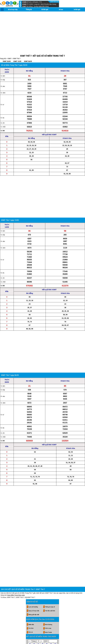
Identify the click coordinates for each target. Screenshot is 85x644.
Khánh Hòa (65, 61)
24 (55, 624)
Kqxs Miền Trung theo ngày (16, 562)
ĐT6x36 (35, 2)
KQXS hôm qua (55, 2)
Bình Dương (49, 591)
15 (47, 621)
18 (30, 624)
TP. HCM (30, 4)
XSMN (24, 4)
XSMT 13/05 (17, 51)
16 (51, 621)
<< (29, 608)
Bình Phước (45, 4)
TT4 (40, 2)
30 (43, 614)
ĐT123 (29, 2)
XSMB (24, 2)
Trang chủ (3, 49)
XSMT (24, 6)
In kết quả (77, 10)
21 (43, 624)
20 (38, 624)
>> (41, 608)
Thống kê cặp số (50, 574)
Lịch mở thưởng (33, 574)
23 (51, 624)
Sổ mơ (61, 10)
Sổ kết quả (45, 10)
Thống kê (29, 10)
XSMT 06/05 (28, 51)
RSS (83, 639)
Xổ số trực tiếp (13, 10)
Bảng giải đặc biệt (34, 581)
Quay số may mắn (34, 578)
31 (55, 627)
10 (55, 617)
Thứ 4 (7, 60)
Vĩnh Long (48, 595)
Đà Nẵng (29, 6)
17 (55, 621)
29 (38, 614)
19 (34, 624)
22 (47, 624)
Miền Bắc (31, 591)
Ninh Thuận (48, 599)
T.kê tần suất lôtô (50, 578)
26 (34, 627)
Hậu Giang (53, 4)
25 (30, 627)
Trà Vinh (31, 595)
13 (38, 621)
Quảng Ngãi (38, 6)
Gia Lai (31, 599)
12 (34, 621)
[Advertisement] (42, 29)
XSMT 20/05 (7, 51)
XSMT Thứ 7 (17, 49)
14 (43, 621)
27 (30, 614)
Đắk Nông (45, 6)
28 (34, 614)
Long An (37, 4)
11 (30, 621)
